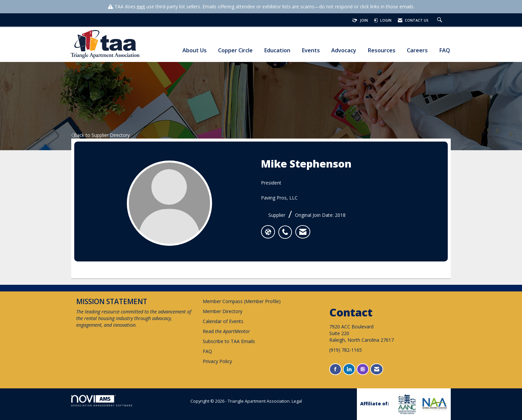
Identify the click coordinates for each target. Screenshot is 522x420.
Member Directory (223, 311)
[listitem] (287, 228)
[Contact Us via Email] (377, 369)
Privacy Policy (217, 361)
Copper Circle (235, 50)
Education (277, 50)
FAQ (445, 50)
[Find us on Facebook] (335, 369)
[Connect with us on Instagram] (363, 369)
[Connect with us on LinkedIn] (349, 369)
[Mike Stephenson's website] (268, 232)
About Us (195, 50)
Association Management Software (102, 401)
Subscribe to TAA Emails (229, 341)
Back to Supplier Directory (101, 135)
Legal (297, 401)
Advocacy (344, 50)
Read (226, 331)
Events (311, 50)
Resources (382, 50)
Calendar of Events (223, 321)
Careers (417, 50)
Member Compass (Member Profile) (242, 301)
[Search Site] (440, 20)
